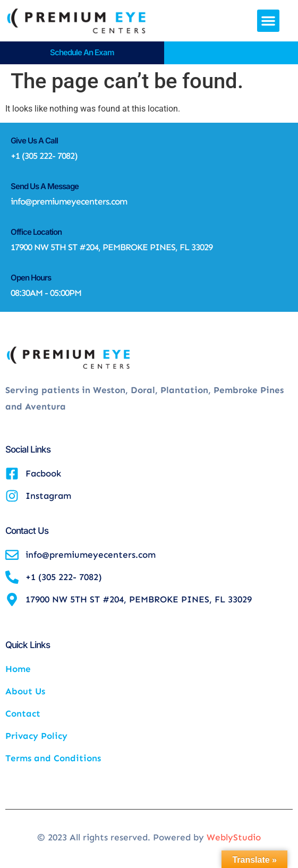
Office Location (36, 232)
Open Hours (31, 278)
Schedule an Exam (82, 52)
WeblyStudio (234, 837)
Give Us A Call (34, 141)
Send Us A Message (45, 186)
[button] (268, 21)
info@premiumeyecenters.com (69, 201)
